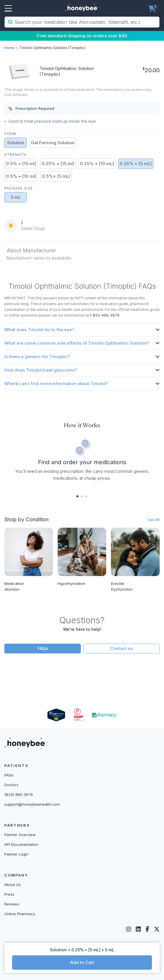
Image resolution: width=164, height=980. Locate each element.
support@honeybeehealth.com (32, 804)
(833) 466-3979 (19, 794)
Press (9, 894)
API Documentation (21, 844)
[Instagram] (129, 929)
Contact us (121, 648)
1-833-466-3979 (105, 315)
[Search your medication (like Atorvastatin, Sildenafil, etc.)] (86, 22)
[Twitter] (157, 929)
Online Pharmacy (20, 914)
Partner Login (16, 854)
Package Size (19, 188)
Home (9, 48)
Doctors (11, 785)
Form (10, 134)
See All (154, 520)
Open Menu (8, 9)
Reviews (12, 904)
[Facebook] (147, 929)
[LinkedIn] (138, 929)
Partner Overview (20, 835)
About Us (13, 885)
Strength (16, 155)
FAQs (43, 648)
